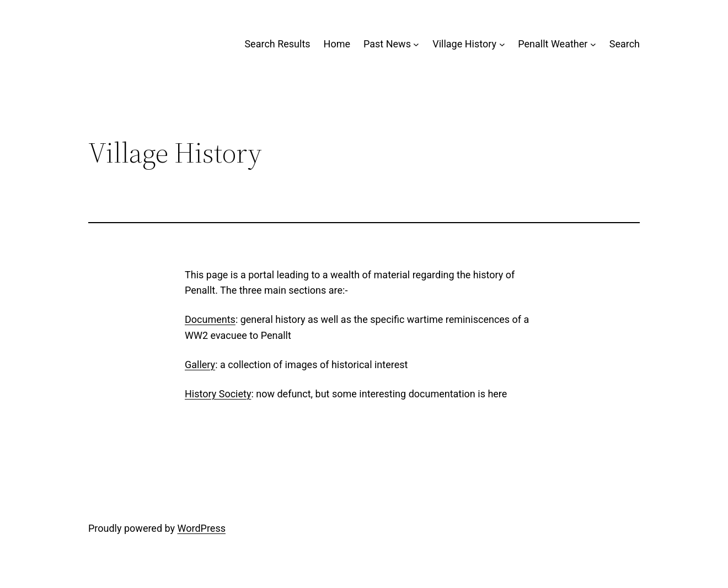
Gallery (200, 365)
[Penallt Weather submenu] (593, 44)
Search (625, 44)
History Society (218, 394)
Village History (464, 44)
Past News (387, 44)
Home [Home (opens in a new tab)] (337, 44)
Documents (210, 319)
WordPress (202, 528)
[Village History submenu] (502, 44)
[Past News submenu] (416, 44)
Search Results (277, 44)
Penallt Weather (553, 44)
